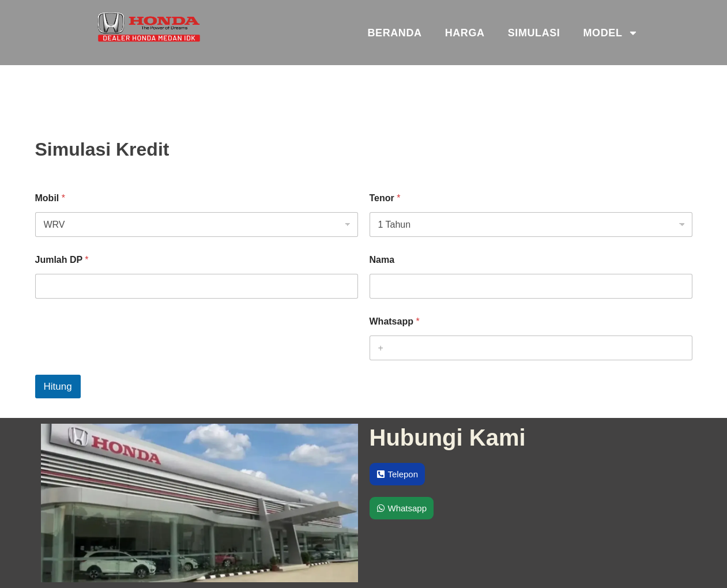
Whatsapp (395, 321)
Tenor (385, 198)
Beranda (394, 33)
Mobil (50, 198)
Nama (382, 260)
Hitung (58, 387)
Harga (465, 33)
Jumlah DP (62, 260)
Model (611, 33)
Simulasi (534, 33)
